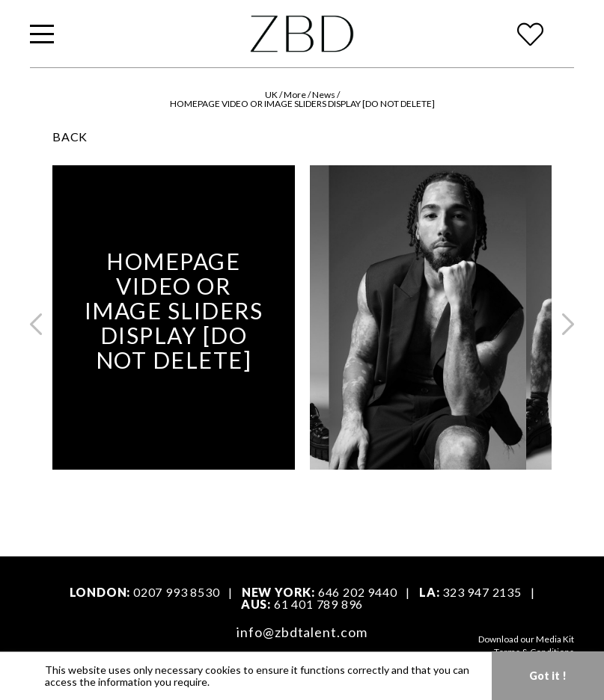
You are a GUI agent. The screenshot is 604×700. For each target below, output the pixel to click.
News (324, 95)
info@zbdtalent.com (302, 632)
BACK (70, 136)
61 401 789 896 (318, 604)
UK (271, 95)
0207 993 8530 (176, 592)
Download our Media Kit (526, 639)
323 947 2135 (482, 592)
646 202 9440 (358, 592)
